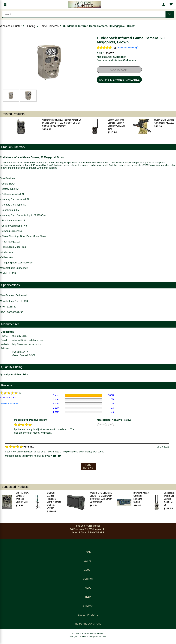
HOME (88, 552)
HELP (88, 597)
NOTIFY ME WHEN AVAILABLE (119, 80)
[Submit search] (170, 14)
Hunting (30, 26)
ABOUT (88, 570)
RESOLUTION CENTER (88, 615)
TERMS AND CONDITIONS (88, 624)
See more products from (116, 60)
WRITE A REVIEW (9, 403)
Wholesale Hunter (11, 26)
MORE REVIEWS (88, 466)
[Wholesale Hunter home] (84, 5)
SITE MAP (88, 606)
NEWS (88, 588)
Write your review (128, 47)
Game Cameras (49, 26)
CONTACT (88, 579)
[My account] (164, 5)
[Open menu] (5, 5)
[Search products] (84, 14)
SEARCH (88, 561)
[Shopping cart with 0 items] (171, 5)
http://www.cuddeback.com (27, 344)
